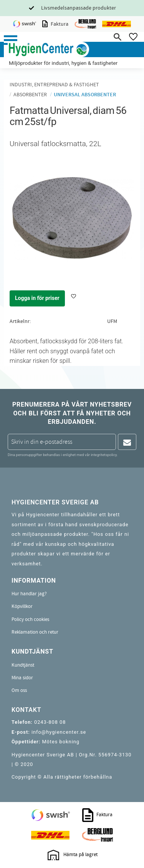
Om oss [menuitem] (19, 690)
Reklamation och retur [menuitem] (35, 632)
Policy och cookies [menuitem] (30, 619)
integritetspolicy (104, 455)
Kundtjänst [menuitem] (23, 665)
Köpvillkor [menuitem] (22, 606)
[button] (11, 40)
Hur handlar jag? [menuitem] (29, 594)
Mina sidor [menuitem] (22, 678)
